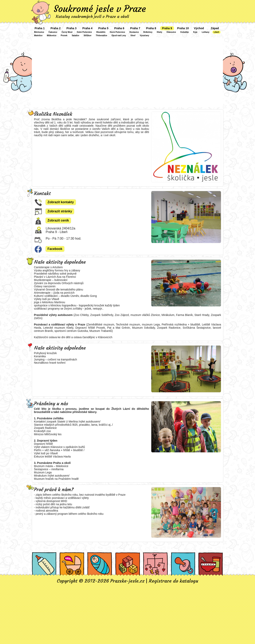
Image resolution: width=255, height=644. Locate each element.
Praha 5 (103, 28)
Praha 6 (119, 28)
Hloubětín (101, 32)
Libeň (216, 32)
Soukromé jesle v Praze (100, 9)
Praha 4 (87, 28)
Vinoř (133, 35)
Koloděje (185, 32)
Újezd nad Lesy (119, 35)
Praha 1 (40, 28)
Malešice (38, 35)
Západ (215, 28)
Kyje (195, 32)
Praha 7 (135, 28)
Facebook (55, 249)
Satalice (75, 35)
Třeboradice (101, 35)
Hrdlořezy (148, 32)
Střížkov (87, 35)
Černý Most (67, 32)
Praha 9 (167, 28)
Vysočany (145, 35)
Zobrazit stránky (60, 211)
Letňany (206, 32)
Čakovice (53, 32)
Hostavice (134, 32)
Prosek (64, 35)
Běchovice (39, 32)
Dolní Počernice (84, 32)
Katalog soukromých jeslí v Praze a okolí (92, 16)
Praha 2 (56, 28)
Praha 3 (72, 28)
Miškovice (52, 35)
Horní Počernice (118, 32)
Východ (199, 28)
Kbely (160, 32)
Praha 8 (151, 28)
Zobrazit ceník (58, 220)
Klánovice (171, 32)
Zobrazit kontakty (61, 202)
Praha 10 (183, 28)
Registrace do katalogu (173, 581)
